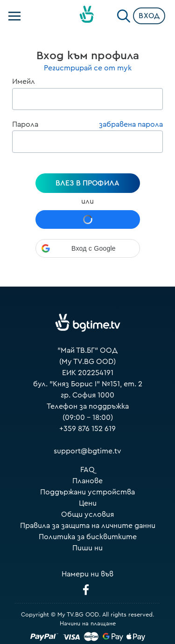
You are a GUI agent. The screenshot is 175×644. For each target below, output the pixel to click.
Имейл (24, 82)
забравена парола (131, 124)
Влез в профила (87, 183)
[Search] (124, 14)
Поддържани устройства (87, 492)
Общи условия (87, 514)
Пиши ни (87, 548)
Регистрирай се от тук (88, 68)
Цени (88, 503)
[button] (88, 248)
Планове (87, 481)
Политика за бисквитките (88, 537)
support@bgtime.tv (87, 451)
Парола (25, 124)
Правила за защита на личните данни (88, 526)
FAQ (87, 470)
